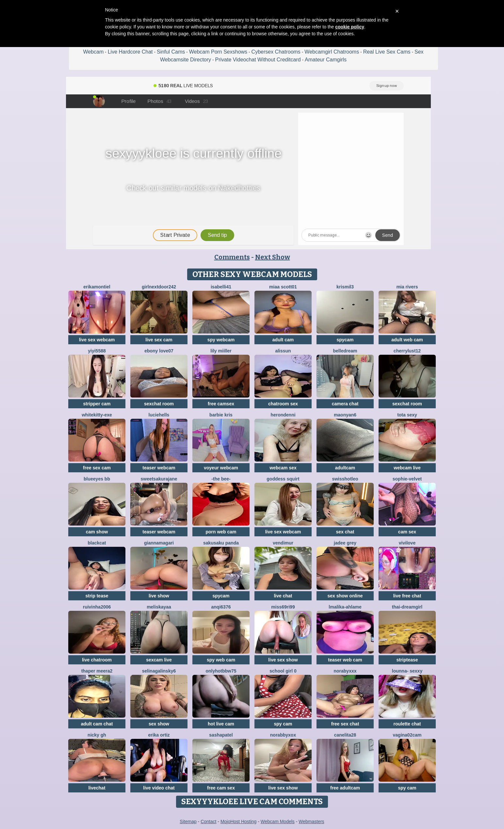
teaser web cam (345, 660)
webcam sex (283, 468)
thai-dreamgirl (407, 607)
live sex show (283, 660)
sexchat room (159, 404)
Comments (232, 257)
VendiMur (283, 543)
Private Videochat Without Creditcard (258, 60)
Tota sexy (407, 415)
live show (159, 596)
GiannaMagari (159, 543)
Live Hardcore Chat (130, 52)
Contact (208, 821)
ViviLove (407, 543)
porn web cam (221, 532)
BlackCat (97, 543)
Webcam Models (278, 821)
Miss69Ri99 (283, 607)
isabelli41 (221, 287)
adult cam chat (97, 724)
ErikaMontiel (97, 287)
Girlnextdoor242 (159, 287)
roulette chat (407, 724)
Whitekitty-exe (97, 415)
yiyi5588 (97, 351)
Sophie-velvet (407, 479)
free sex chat (345, 724)
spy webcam (221, 340)
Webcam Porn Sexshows (218, 52)
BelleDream (345, 351)
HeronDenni (283, 415)
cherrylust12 (407, 351)
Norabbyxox (283, 735)
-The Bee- (221, 479)
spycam (345, 340)
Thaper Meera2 (97, 671)
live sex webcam (97, 340)
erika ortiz (159, 735)
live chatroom (97, 660)
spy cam (283, 724)
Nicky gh (97, 735)
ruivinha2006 (97, 607)
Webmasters (311, 821)
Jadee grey (345, 543)
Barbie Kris (221, 415)
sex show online (345, 596)
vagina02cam (407, 735)
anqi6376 (221, 607)
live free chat (407, 596)
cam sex (407, 532)
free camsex (221, 404)
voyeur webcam (221, 468)
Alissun (283, 351)
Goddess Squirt (283, 479)
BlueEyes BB (97, 479)
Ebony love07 (159, 351)
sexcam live (159, 660)
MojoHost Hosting (239, 821)
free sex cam (97, 468)
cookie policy (350, 27)
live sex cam (159, 340)
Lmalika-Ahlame (345, 607)
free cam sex (221, 788)
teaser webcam (159, 468)
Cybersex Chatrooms (276, 52)
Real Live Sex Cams (387, 52)
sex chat (345, 532)
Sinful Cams (171, 52)
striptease (407, 660)
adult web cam (407, 340)
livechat (97, 788)
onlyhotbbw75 (221, 671)
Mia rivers (407, 287)
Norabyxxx (345, 671)
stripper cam (97, 404)
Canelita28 (345, 735)
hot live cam (221, 724)
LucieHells (159, 415)
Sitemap (188, 821)
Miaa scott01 (283, 287)
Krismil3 (345, 287)
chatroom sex (283, 404)
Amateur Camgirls (326, 60)
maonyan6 (345, 415)
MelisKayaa (159, 607)
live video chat (159, 788)
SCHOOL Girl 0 (283, 671)
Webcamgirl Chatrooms (332, 52)
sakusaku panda (221, 543)
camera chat (345, 404)
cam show (97, 532)
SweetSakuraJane (159, 479)
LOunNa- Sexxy (407, 671)
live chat (283, 596)
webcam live (407, 468)
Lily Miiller (221, 351)
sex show (159, 724)
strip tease (97, 596)
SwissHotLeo (345, 479)
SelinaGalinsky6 (159, 671)
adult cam (283, 340)
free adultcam (345, 788)
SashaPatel (221, 735)
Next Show (273, 257)
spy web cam (221, 660)
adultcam (345, 468)
